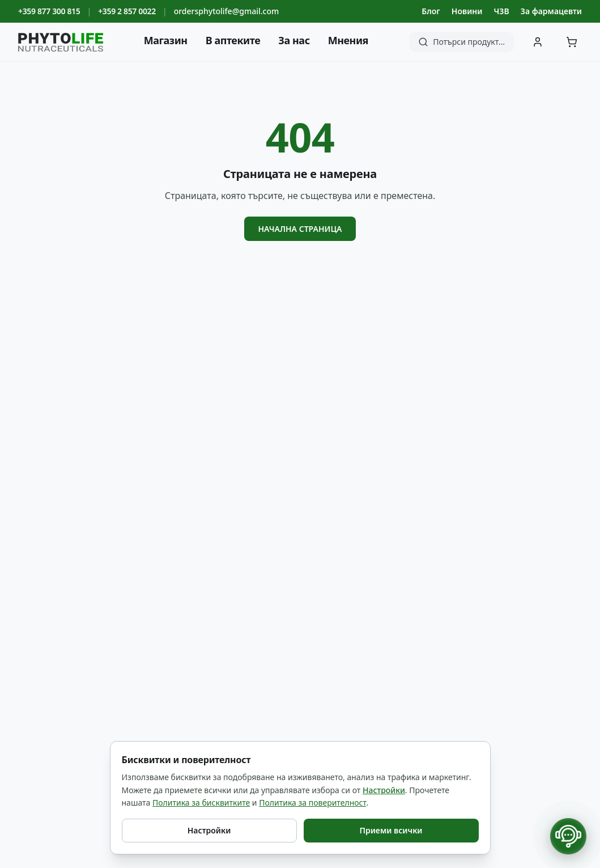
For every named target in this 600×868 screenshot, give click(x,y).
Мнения (348, 40)
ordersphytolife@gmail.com (227, 11)
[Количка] (572, 42)
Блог (431, 11)
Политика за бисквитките (201, 803)
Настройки (384, 790)
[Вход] (538, 42)
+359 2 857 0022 (127, 11)
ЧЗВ (501, 11)
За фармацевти (551, 11)
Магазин (166, 40)
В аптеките (233, 40)
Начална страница (300, 229)
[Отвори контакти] (568, 836)
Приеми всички (391, 830)
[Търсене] (461, 42)
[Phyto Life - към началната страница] (61, 42)
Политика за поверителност (312, 803)
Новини (467, 11)
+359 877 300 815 (49, 11)
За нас (294, 40)
